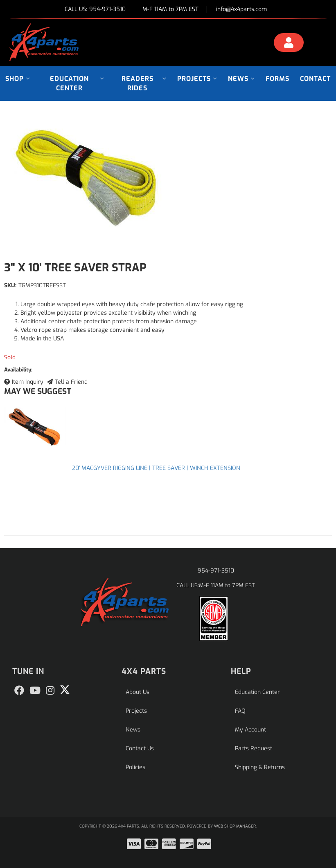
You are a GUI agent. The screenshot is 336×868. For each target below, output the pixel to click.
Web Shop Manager (235, 826)
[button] (18, 79)
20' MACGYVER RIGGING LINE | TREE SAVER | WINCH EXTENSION (156, 468)
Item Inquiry (28, 382)
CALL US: (95, 10)
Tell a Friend (71, 382)
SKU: (10, 285)
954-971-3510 (216, 571)
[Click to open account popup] (289, 44)
